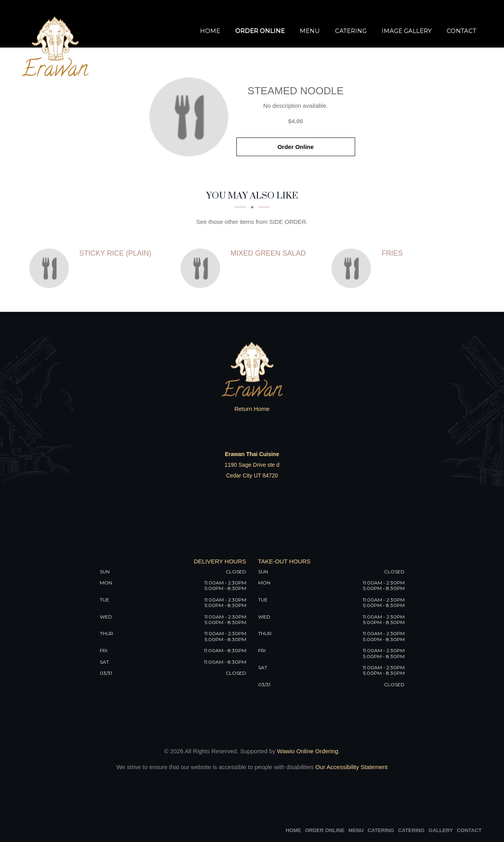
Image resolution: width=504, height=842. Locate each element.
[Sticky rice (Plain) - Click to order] (51, 268)
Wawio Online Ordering (308, 751)
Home (210, 31)
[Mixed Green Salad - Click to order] (202, 268)
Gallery (441, 830)
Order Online (260, 31)
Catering (351, 31)
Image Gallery (407, 31)
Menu (310, 31)
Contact (461, 31)
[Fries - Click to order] (353, 268)
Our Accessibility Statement (351, 767)
